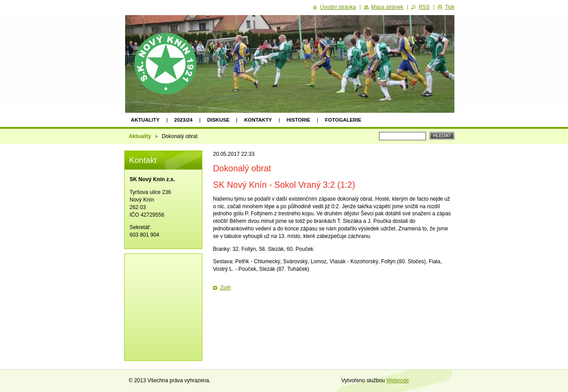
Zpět (225, 288)
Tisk (450, 7)
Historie (299, 120)
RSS (424, 7)
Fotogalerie (343, 120)
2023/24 (183, 120)
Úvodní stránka (338, 7)
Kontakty (258, 120)
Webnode (398, 380)
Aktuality (145, 120)
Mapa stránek (387, 7)
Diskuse (219, 120)
